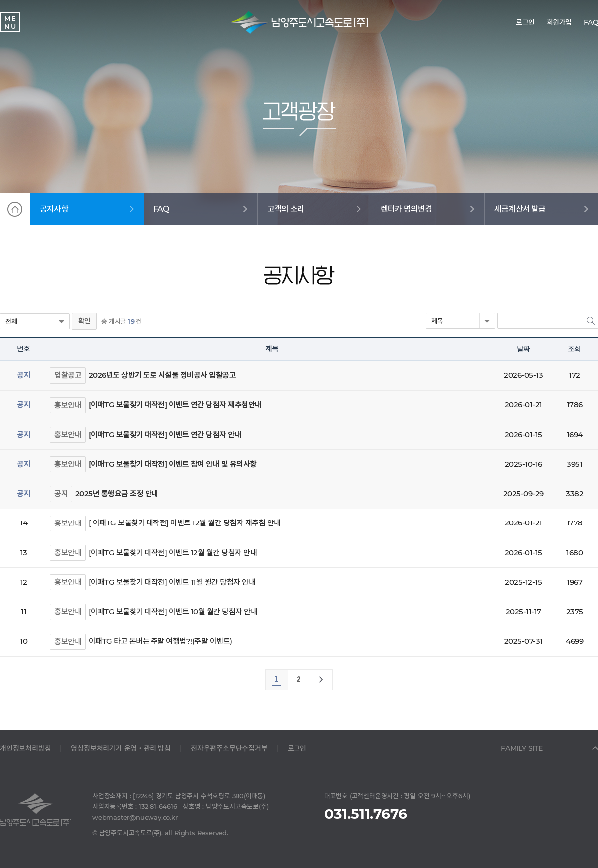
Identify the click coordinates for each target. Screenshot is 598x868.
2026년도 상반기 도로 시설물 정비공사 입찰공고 (162, 375)
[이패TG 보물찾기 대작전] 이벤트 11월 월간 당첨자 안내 (172, 582)
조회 (574, 349)
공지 (61, 493)
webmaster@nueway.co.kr (135, 817)
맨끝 (321, 680)
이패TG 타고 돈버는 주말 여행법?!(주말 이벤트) (160, 641)
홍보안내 (68, 405)
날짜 (523, 349)
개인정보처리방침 (25, 748)
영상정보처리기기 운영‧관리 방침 (121, 748)
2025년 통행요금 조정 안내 (117, 493)
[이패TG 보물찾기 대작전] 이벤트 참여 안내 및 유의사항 (173, 464)
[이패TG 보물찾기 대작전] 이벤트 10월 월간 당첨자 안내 (173, 611)
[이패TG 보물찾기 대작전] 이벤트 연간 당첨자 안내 (165, 434)
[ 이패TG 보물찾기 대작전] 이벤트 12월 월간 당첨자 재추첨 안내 (185, 523)
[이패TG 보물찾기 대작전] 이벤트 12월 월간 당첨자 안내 (173, 553)
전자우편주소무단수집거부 (229, 748)
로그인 (297, 748)
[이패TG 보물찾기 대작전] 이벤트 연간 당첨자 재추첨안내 (175, 405)
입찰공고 (68, 375)
